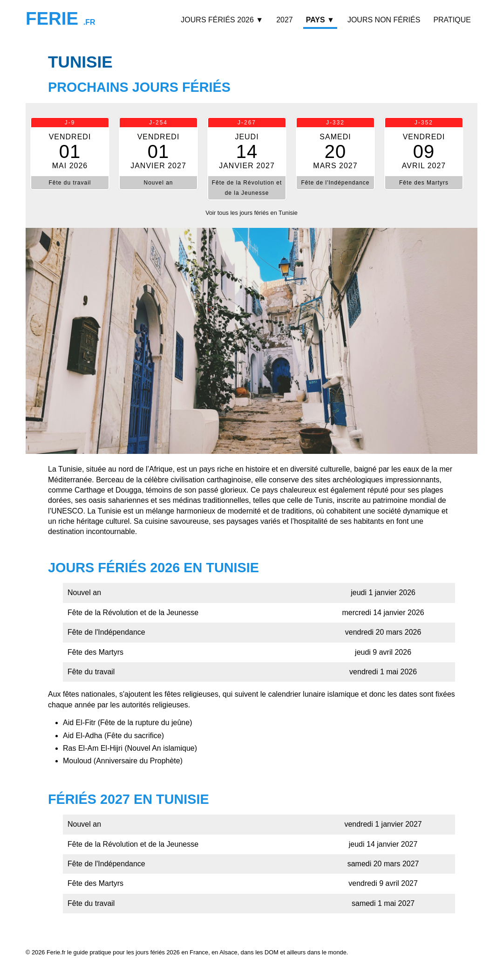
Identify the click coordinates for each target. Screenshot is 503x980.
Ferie (61, 18)
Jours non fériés (384, 20)
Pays (320, 20)
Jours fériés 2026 (222, 20)
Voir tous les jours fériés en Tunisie (251, 213)
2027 (285, 20)
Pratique (452, 20)
